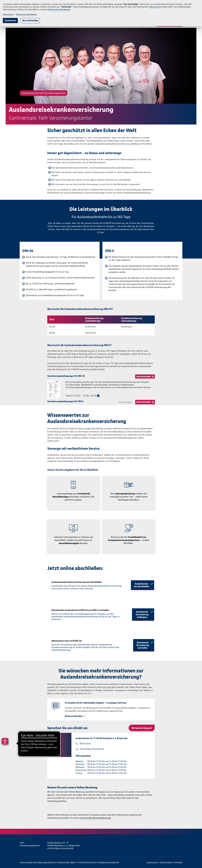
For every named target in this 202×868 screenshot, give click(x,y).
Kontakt (178, 862)
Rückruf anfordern (74, 716)
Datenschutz (155, 7)
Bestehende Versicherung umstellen (143, 645)
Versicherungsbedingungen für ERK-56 (66, 376)
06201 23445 (85, 744)
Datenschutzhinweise (26, 14)
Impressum (8, 14)
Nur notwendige (30, 20)
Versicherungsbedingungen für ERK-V (65, 401)
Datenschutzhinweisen (59, 9)
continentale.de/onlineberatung (95, 818)
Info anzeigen (125, 402)
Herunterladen (144, 377)
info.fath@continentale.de (92, 749)
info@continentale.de (108, 862)
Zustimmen (10, 20)
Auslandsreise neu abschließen (141, 585)
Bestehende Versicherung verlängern (142, 614)
